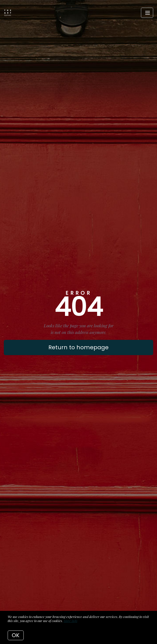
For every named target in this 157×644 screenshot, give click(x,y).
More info (70, 621)
